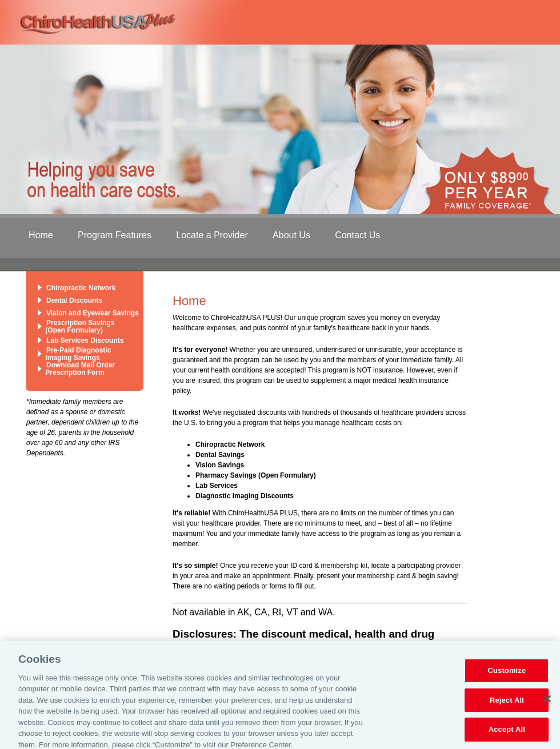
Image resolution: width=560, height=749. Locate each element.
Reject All (507, 705)
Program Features (115, 235)
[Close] (547, 703)
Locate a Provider (212, 235)
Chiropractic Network (81, 288)
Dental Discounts (74, 301)
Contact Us (357, 235)
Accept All (507, 734)
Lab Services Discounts (85, 341)
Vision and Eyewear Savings (93, 313)
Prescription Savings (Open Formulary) (76, 327)
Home (41, 235)
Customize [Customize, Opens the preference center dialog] (507, 676)
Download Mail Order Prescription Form (76, 369)
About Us (291, 235)
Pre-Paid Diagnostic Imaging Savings (74, 354)
